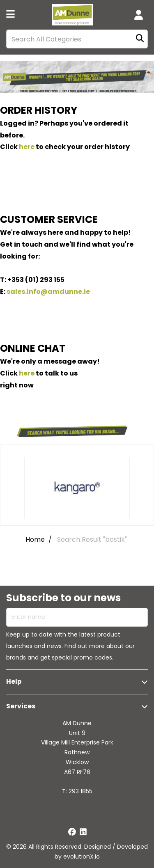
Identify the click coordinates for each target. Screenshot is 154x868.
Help (14, 681)
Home (35, 539)
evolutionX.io (82, 857)
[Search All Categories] (77, 39)
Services (21, 706)
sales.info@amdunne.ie (48, 292)
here (27, 147)
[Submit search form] (140, 39)
